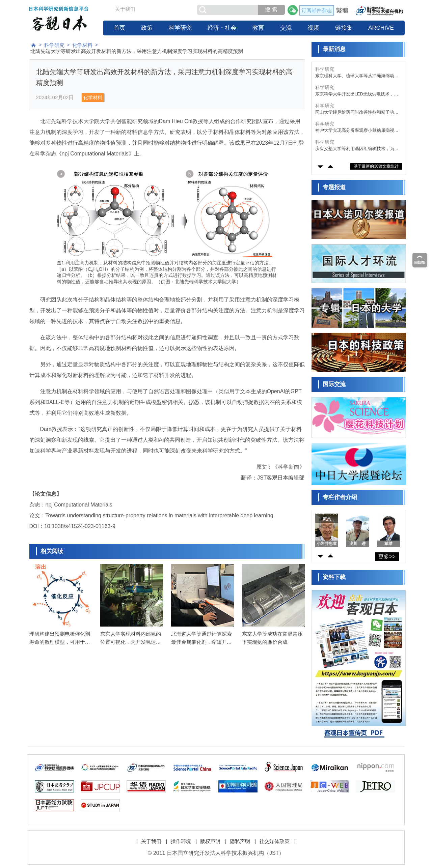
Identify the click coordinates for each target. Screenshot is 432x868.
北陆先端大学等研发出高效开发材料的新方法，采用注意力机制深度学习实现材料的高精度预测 (137, 51)
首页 (119, 28)
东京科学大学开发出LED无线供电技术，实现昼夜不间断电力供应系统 (357, 94)
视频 (313, 28)
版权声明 (210, 841)
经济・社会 (222, 28)
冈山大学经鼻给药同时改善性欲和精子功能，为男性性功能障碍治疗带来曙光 (355, 112)
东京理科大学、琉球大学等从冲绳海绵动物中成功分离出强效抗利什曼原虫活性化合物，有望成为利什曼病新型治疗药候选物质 (357, 76)
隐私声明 (240, 841)
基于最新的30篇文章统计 (376, 166)
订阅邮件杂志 (317, 10)
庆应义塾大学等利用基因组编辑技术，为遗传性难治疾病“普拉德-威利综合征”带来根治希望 (357, 149)
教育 (258, 28)
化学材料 (82, 45)
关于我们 (125, 9)
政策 (147, 28)
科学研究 (180, 28)
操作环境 (181, 841)
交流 (286, 28)
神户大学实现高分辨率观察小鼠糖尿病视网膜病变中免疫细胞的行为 (357, 131)
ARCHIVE (381, 28)
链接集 (344, 28)
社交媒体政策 (274, 841)
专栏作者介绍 (340, 497)
